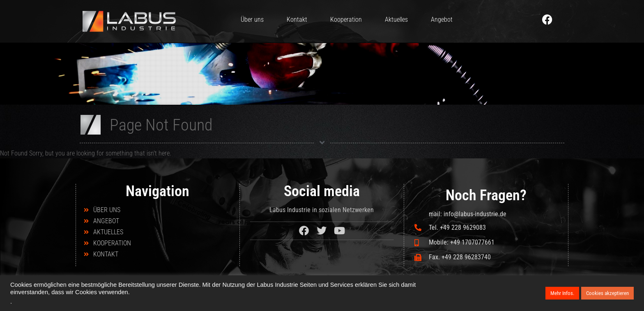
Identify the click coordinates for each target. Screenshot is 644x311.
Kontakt (297, 19)
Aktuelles (396, 19)
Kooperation (346, 19)
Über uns (252, 19)
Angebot (442, 19)
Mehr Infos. (562, 293)
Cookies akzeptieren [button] (607, 293)
